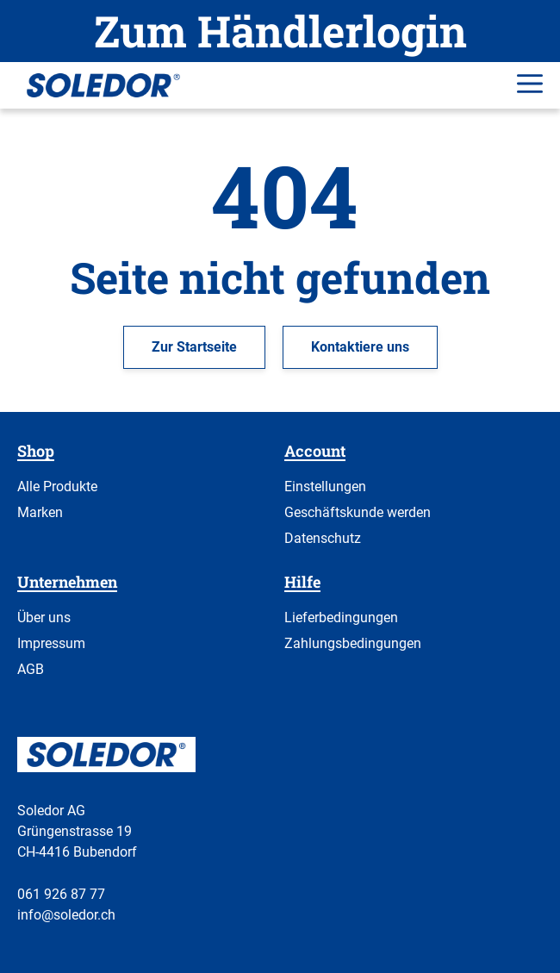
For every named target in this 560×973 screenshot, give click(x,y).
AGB (31, 669)
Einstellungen (325, 486)
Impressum (51, 643)
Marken (40, 512)
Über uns (44, 617)
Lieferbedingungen (341, 617)
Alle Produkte (57, 486)
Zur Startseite (194, 347)
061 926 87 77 (61, 894)
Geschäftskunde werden (358, 512)
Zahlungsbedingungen (353, 643)
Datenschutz (323, 538)
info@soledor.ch (66, 915)
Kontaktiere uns (360, 347)
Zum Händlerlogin (280, 31)
